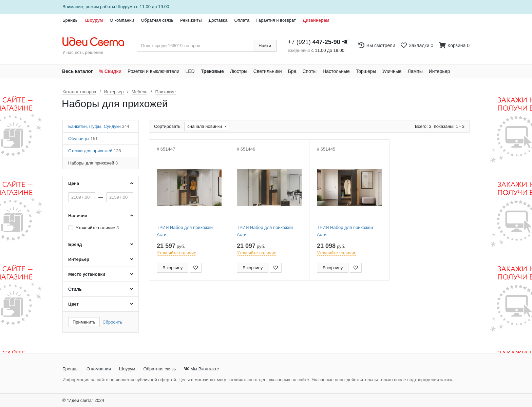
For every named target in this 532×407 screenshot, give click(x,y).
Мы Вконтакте (201, 369)
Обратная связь (157, 20)
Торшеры (366, 71)
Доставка (218, 20)
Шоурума (126, 7)
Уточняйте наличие (97, 228)
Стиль (75, 289)
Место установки (87, 274)
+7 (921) (314, 42)
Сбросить (112, 322)
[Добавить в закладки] (196, 268)
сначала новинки (205, 126)
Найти (265, 46)
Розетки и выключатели (153, 71)
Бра (292, 71)
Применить (84, 322)
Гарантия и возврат (276, 20)
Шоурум (94, 20)
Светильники (268, 71)
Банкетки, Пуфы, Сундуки (99, 126)
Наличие (78, 216)
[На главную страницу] (97, 42)
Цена (74, 183)
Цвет (73, 304)
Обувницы (83, 139)
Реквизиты (191, 20)
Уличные (392, 71)
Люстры (239, 71)
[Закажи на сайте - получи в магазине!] (26, 216)
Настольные (336, 71)
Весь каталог (78, 71)
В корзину (173, 268)
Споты (309, 71)
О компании (122, 20)
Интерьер (440, 71)
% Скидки (110, 71)
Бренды (70, 20)
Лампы (415, 71)
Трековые (212, 71)
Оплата (242, 20)
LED (190, 71)
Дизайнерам (316, 20)
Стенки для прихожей (94, 151)
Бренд (75, 244)
